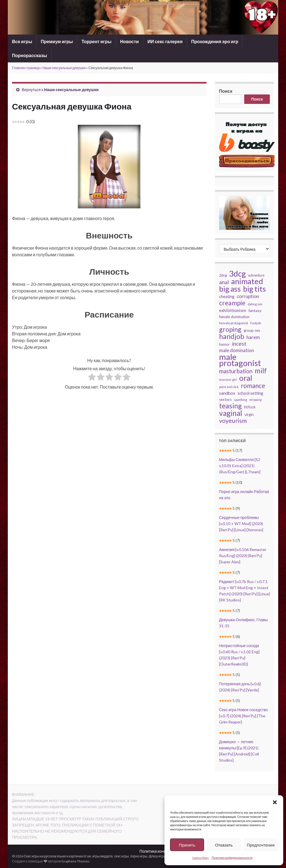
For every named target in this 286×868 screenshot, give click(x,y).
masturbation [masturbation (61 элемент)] (236, 371)
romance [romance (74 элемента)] (253, 386)
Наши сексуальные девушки (64, 68)
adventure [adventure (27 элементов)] (256, 275)
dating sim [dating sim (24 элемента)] (255, 304)
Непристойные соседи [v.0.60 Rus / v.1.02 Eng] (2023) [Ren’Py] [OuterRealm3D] (239, 655)
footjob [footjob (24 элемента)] (256, 323)
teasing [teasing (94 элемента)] (230, 406)
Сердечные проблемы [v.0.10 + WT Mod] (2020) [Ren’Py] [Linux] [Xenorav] (241, 524)
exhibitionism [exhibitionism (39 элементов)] (233, 310)
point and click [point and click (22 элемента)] (229, 387)
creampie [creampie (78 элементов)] (232, 303)
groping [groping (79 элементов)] (230, 329)
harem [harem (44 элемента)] (253, 337)
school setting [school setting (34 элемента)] (250, 393)
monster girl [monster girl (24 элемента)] (228, 380)
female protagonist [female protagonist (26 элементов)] (234, 323)
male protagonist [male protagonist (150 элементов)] (240, 360)
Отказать (224, 845)
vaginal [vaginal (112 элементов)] (231, 413)
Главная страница (26, 68)
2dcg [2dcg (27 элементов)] (223, 275)
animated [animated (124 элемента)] (247, 281)
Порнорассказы (30, 55)
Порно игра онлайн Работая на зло (244, 495)
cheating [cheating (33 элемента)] (227, 297)
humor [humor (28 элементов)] (224, 344)
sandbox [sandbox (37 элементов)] (227, 393)
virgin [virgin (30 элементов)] (249, 415)
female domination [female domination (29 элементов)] (234, 317)
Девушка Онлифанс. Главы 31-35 (243, 623)
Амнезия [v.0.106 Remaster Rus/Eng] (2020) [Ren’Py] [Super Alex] (243, 556)
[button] (275, 802)
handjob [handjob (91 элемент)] (232, 337)
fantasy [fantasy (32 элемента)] (255, 310)
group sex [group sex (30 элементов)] (252, 330)
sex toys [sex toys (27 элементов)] (225, 399)
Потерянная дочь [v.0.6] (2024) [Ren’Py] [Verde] (240, 687)
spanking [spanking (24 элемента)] (240, 400)
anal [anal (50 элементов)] (224, 282)
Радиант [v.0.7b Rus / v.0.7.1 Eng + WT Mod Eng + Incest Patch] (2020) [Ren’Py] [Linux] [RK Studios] (244, 591)
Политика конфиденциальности (232, 858)
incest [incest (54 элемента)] (239, 344)
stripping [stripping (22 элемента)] (255, 400)
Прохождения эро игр (215, 41)
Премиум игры (57, 41)
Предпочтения (261, 845)
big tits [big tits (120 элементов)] (255, 289)
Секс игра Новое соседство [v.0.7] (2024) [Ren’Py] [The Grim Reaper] (244, 716)
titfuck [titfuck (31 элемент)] (250, 407)
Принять (187, 845)
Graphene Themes (75, 861)
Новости (129, 41)
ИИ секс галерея (165, 41)
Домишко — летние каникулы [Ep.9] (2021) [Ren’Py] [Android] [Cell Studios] (239, 751)
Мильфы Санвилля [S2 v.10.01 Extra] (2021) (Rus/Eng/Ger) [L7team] (240, 466)
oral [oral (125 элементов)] (246, 378)
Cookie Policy (201, 858)
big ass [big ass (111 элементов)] (230, 289)
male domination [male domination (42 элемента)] (237, 350)
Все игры (22, 41)
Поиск (226, 91)
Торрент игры (96, 41)
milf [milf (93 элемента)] (261, 371)
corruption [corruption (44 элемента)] (248, 296)
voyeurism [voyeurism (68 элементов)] (233, 421)
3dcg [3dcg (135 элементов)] (237, 274)
